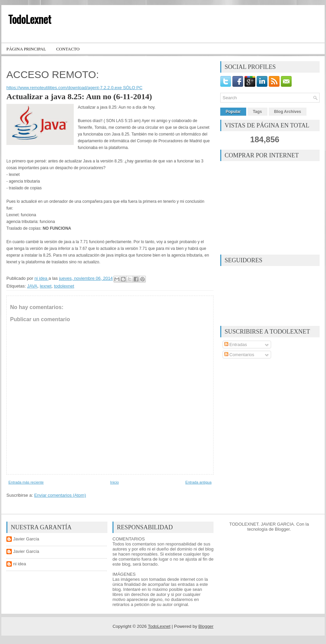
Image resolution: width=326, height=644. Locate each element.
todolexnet (64, 286)
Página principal (26, 49)
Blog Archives (288, 112)
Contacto (68, 49)
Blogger (282, 529)
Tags (257, 112)
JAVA (32, 286)
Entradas (236, 345)
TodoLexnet (30, 19)
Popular (233, 112)
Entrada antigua (198, 482)
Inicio (115, 482)
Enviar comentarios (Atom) (60, 495)
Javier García (26, 539)
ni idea (20, 564)
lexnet (46, 286)
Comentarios (239, 355)
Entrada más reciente (26, 482)
